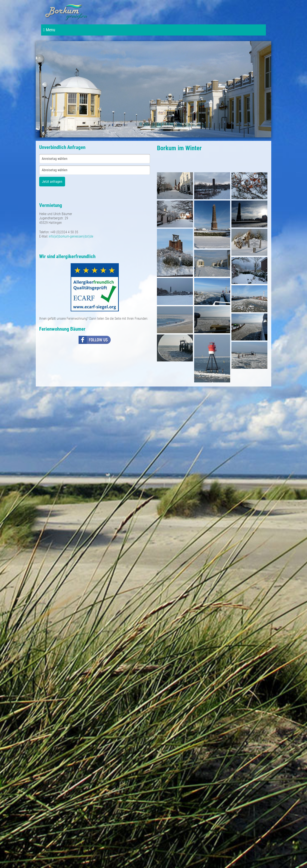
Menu (49, 30)
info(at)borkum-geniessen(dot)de (71, 236)
